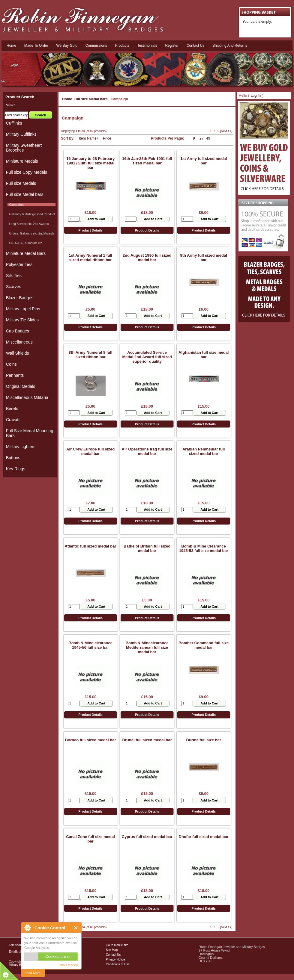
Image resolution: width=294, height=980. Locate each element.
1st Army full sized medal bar (204, 161)
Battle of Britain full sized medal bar (147, 548)
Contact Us (113, 955)
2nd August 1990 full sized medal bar (147, 258)
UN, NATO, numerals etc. (25, 243)
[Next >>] (226, 131)
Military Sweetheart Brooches (24, 148)
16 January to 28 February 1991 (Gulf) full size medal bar (90, 163)
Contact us (195, 46)
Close (76, 928)
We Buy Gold (67, 46)
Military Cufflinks (21, 134)
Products (122, 46)
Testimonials (147, 46)
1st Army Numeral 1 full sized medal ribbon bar (90, 258)
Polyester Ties (19, 264)
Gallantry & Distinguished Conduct (31, 214)
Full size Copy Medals (27, 172)
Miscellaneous (19, 342)
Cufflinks (14, 123)
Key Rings (16, 469)
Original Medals (21, 386)
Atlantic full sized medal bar (91, 546)
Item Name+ (89, 138)
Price (107, 138)
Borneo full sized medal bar (91, 740)
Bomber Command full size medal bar (204, 645)
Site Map (112, 950)
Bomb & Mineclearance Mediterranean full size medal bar (147, 647)
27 (201, 138)
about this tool (69, 965)
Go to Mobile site (117, 945)
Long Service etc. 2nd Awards (28, 224)
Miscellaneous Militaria (27, 397)
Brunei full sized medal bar (147, 740)
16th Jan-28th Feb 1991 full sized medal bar (147, 161)
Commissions (96, 46)
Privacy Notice (115, 959)
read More (33, 973)
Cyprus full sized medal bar (147, 837)
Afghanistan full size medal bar (204, 355)
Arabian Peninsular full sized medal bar (204, 451)
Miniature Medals (22, 161)
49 (208, 138)
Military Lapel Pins (23, 309)
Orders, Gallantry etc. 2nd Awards (31, 233)
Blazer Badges (20, 298)
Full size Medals (21, 183)
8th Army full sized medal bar (204, 258)
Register (172, 46)
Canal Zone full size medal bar (90, 839)
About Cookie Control (27, 928)
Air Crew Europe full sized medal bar (90, 451)
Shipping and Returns (230, 46)
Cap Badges (18, 331)
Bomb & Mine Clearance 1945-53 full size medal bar (204, 548)
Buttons (13, 458)
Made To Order (36, 46)
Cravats (13, 420)
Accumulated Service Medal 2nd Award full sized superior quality (147, 357)
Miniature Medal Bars (26, 253)
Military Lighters (21, 447)
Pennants (15, 375)
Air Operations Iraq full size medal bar (147, 451)
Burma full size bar (204, 740)
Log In (256, 96)
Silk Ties (14, 276)
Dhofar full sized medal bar (204, 837)
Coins (11, 364)
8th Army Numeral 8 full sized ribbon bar (90, 355)
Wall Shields (18, 353)
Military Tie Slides (22, 320)
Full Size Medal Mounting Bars (30, 433)
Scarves (14, 287)
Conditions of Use (118, 964)
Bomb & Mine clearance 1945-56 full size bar (90, 645)
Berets (12, 409)
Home (11, 46)
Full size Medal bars (90, 99)
